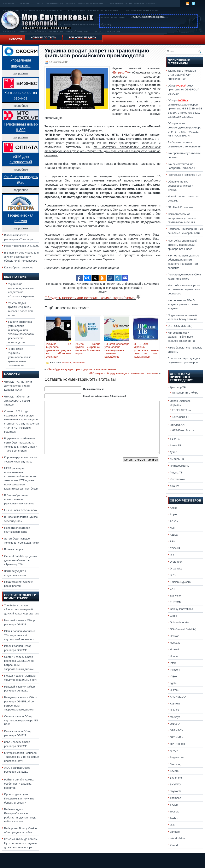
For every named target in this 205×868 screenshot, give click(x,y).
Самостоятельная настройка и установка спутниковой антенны (182, 218)
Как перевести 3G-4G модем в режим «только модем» (183, 304)
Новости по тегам (44, 38)
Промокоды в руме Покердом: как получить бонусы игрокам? (19, 798)
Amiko (174, 508)
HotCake (175, 643)
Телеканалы (78, 363)
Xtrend (174, 845)
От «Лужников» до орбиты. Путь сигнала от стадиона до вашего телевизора (21, 843)
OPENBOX (177, 730)
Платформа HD (180, 466)
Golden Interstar (180, 622)
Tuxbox (174, 818)
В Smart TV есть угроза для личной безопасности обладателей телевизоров (21, 257)
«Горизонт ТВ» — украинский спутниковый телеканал (20, 635)
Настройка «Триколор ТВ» (184, 175)
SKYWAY (175, 784)
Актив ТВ (175, 445)
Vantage (175, 832)
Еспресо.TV (121, 72)
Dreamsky (176, 569)
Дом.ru (174, 452)
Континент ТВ (181, 417)
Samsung (175, 764)
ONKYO (175, 724)
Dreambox (176, 562)
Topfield (174, 812)
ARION (174, 521)
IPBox (173, 676)
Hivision (175, 636)
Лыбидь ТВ (177, 459)
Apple (173, 514)
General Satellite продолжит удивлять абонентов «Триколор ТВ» (21, 560)
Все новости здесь (83, 38)
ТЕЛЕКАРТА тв (181, 410)
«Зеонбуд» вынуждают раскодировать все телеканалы (81, 369)
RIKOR (174, 751)
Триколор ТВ (178, 387)
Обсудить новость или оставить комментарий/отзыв (93, 298)
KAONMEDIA (178, 697)
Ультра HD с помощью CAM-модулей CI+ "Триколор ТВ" (182, 75)
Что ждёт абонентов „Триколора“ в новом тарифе (17, 401)
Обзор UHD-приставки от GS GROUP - (184, 90)
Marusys (175, 717)
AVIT (173, 528)
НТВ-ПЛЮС (177, 425)
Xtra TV (174, 486)
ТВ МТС (175, 439)
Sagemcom (177, 757)
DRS (173, 575)
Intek (173, 663)
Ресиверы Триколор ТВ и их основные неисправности (22, 757)
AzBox (174, 535)
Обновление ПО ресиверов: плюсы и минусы (180, 186)
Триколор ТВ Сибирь (185, 393)
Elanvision (176, 596)
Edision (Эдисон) (180, 582)
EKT (172, 589)
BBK (172, 541)
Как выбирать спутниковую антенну (133, 4)
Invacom (175, 670)
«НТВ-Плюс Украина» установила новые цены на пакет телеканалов (20, 357)
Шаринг (25, 4)
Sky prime (176, 778)
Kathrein (175, 704)
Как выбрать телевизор (19, 267)
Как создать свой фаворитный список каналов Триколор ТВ (181, 337)
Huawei (174, 649)
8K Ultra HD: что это (180, 207)
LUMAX (174, 710)
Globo (173, 616)
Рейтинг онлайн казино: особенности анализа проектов (19, 784)
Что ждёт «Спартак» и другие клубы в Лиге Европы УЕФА (18, 386)
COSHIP (175, 548)
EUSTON (175, 602)
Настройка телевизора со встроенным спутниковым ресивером (184, 289)
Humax (174, 656)
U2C (172, 825)
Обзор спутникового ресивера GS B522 (21, 720)
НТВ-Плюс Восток (183, 430)
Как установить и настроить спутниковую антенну (70, 4)
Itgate (173, 683)
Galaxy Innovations (181, 609)
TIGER (174, 805)
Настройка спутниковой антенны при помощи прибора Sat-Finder (183, 245)
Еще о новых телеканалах (21, 510)
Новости (16, 39)
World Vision (177, 838)
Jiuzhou (174, 690)
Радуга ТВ (176, 473)
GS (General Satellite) (183, 629)
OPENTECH (177, 744)
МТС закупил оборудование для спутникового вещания (123, 373)
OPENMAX (177, 737)
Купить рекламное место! (149, 17)
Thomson (175, 798)
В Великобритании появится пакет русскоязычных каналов (19, 499)
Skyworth (175, 791)
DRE (173, 555)
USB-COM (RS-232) (180, 326)
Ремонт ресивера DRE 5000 (22, 246)
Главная (8, 4)
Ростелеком (177, 479)
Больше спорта (14, 549)
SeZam (174, 771)
